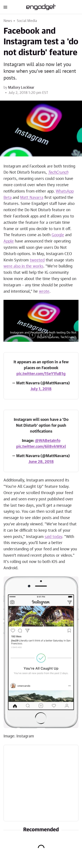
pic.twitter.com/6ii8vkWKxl (41, 447)
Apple (9, 241)
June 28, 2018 (41, 462)
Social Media (27, 21)
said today (53, 537)
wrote (44, 292)
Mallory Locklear (21, 88)
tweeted (37, 260)
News (8, 21)
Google (58, 235)
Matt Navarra (32, 198)
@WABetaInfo (48, 441)
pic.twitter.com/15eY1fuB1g (41, 374)
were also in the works (23, 266)
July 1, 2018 (41, 389)
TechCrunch (58, 173)
